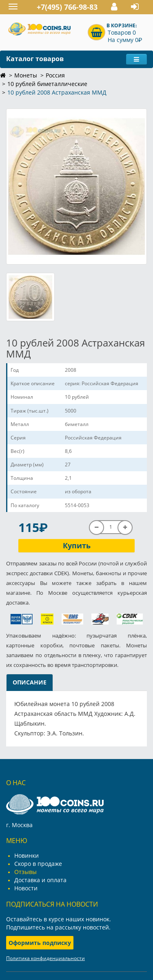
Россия (55, 75)
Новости (26, 888)
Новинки (27, 855)
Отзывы (25, 872)
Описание (30, 682)
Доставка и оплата (40, 880)
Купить (77, 545)
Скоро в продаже (38, 864)
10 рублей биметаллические (47, 84)
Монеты (26, 75)
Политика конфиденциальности (45, 958)
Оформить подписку (40, 943)
